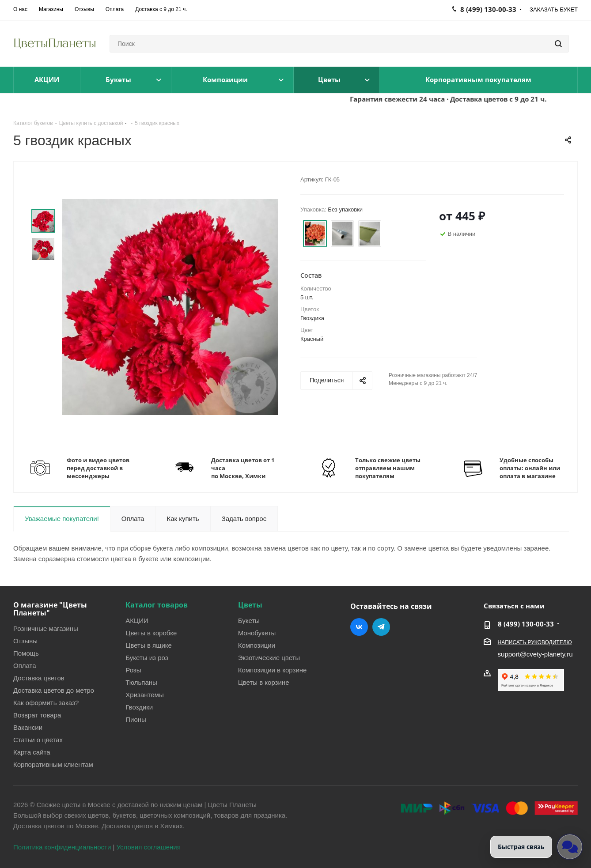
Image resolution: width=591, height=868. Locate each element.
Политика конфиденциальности (62, 847)
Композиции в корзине (273, 670)
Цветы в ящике (149, 645)
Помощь (26, 653)
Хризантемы (144, 694)
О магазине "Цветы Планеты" (50, 609)
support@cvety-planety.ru (535, 654)
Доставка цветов (39, 678)
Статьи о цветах (38, 740)
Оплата (25, 665)
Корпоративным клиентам (53, 764)
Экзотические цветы (269, 657)
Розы (133, 670)
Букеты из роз (147, 657)
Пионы (136, 719)
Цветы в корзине (264, 682)
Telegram (381, 627)
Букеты (249, 620)
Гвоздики (139, 707)
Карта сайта (32, 752)
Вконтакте (359, 627)
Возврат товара (37, 715)
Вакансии (28, 727)
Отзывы (25, 641)
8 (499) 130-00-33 (526, 624)
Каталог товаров (157, 605)
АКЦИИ (137, 620)
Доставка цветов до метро (54, 690)
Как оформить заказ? (46, 702)
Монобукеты (257, 633)
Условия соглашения (149, 847)
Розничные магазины (46, 628)
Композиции (257, 645)
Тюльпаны (141, 682)
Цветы (250, 605)
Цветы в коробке (151, 633)
